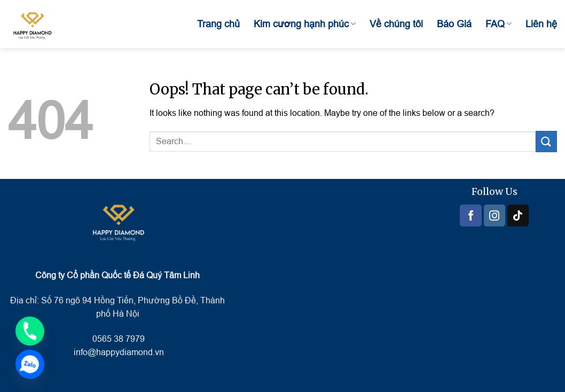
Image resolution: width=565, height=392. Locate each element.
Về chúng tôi (396, 24)
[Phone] (30, 331)
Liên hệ (541, 24)
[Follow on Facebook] (470, 215)
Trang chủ (218, 24)
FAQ (499, 24)
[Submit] (546, 141)
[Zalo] (30, 364)
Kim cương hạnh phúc (305, 24)
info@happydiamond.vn (119, 352)
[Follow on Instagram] (495, 215)
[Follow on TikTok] (518, 215)
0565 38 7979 (117, 339)
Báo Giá (454, 24)
